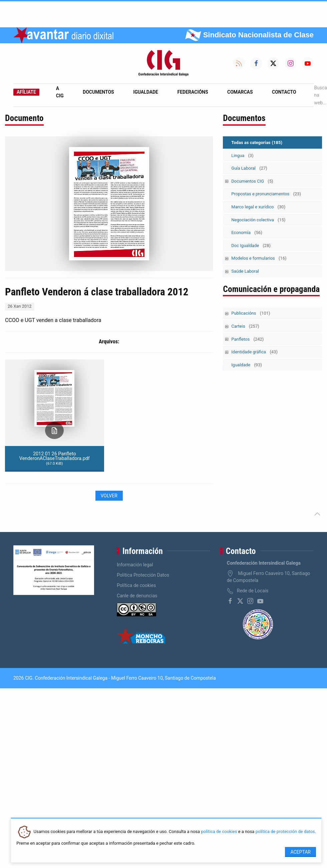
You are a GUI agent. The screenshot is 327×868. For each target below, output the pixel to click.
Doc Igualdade (251, 245)
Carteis (245, 326)
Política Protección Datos (143, 575)
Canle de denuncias (137, 596)
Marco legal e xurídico (258, 207)
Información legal (135, 565)
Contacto (284, 92)
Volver (109, 496)
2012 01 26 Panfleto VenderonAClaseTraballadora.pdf (55, 458)
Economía (247, 232)
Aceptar (300, 852)
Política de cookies (136, 585)
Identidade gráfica (254, 352)
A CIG (60, 92)
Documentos (98, 92)
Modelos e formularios (259, 258)
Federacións (193, 92)
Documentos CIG (252, 181)
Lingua (242, 155)
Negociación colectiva (258, 220)
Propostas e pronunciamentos (266, 194)
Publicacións (251, 313)
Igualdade (146, 92)
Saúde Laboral (245, 271)
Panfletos (247, 339)
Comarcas (240, 92)
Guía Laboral (249, 168)
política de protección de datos (285, 832)
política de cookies (219, 832)
